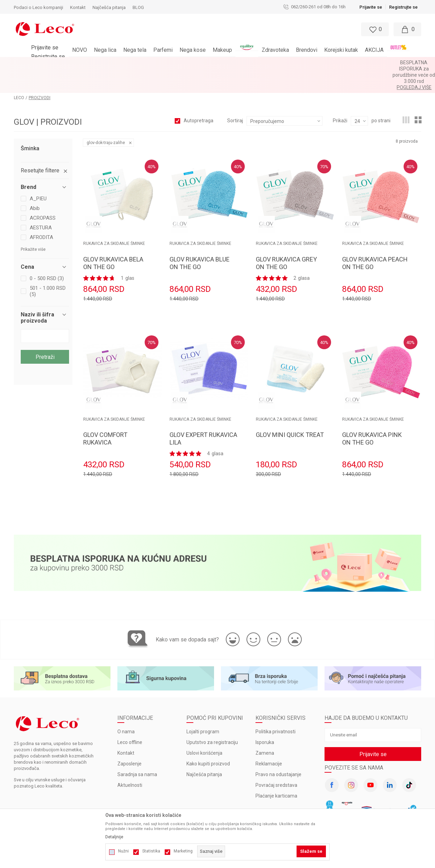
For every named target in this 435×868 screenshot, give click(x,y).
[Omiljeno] (374, 29)
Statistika (151, 851)
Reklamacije (269, 739)
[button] (211, 29)
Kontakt (126, 728)
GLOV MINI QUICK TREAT (290, 410)
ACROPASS (43, 193)
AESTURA (41, 203)
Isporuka (265, 717)
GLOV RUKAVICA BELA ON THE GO (113, 238)
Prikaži (340, 96)
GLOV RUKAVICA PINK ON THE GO (372, 414)
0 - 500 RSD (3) (47, 254)
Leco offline (130, 717)
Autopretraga (199, 96)
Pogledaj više (280, 63)
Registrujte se (403, 7)
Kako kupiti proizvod (208, 739)
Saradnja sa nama (137, 750)
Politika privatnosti (275, 707)
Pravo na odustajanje (278, 750)
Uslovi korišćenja (204, 728)
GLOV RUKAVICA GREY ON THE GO (286, 238)
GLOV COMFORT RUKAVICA (105, 414)
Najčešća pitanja (204, 750)
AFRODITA (41, 212)
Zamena (265, 728)
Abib (35, 183)
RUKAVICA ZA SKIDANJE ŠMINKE (114, 219)
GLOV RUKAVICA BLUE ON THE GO (200, 238)
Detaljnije (114, 837)
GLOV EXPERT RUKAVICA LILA (203, 414)
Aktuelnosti (130, 760)
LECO (19, 73)
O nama (126, 707)
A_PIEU (38, 174)
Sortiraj (235, 96)
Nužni (123, 851)
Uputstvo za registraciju (212, 717)
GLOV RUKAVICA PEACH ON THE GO (375, 238)
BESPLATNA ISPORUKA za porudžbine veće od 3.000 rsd (199, 63)
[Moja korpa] (407, 29)
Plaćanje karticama (276, 771)
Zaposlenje (129, 739)
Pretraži (45, 332)
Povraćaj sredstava (276, 760)
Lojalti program (203, 707)
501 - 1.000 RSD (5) (48, 266)
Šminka (30, 124)
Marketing (183, 851)
